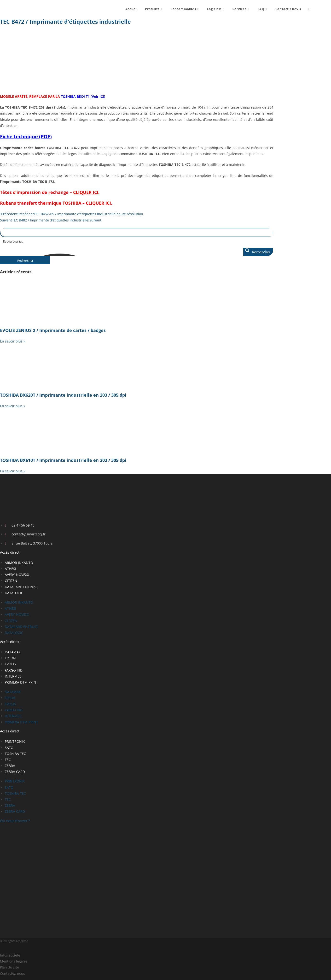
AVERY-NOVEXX (17, 575)
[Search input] (137, 241)
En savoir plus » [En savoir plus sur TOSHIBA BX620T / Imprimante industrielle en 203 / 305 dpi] (13, 406)
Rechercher (25, 261)
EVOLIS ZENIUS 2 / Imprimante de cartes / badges (53, 330)
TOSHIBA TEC (15, 754)
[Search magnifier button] (258, 252)
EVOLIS (10, 664)
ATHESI (10, 569)
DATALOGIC (14, 593)
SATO (9, 748)
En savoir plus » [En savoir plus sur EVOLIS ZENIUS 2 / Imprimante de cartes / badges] (13, 341)
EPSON (10, 658)
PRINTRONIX (15, 741)
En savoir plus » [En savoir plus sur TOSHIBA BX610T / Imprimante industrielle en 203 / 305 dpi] (13, 471)
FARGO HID (14, 670)
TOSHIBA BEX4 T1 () (83, 96)
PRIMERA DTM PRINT (21, 682)
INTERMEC (13, 676)
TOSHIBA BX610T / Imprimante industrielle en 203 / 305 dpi (63, 460)
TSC (8, 760)
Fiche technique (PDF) (26, 136)
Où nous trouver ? (15, 821)
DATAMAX (13, 652)
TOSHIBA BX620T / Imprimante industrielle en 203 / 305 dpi (63, 395)
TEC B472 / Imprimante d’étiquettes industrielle (65, 22)
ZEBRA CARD (15, 772)
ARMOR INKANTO (19, 563)
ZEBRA (10, 766)
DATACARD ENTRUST (21, 587)
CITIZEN (11, 581)
